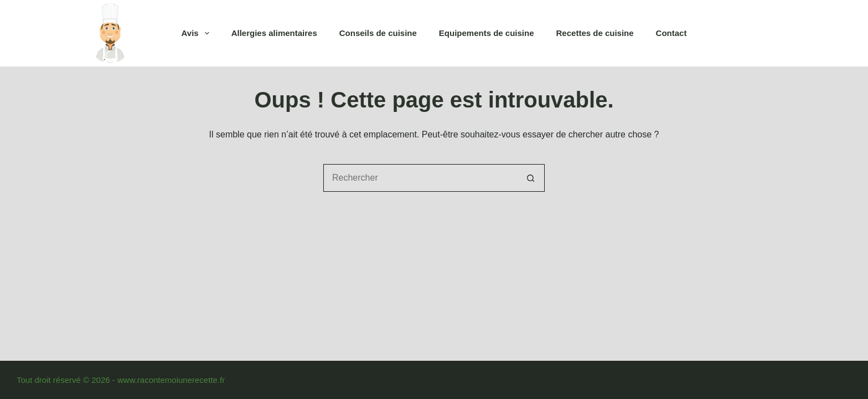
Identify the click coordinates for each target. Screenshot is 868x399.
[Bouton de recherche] (531, 178)
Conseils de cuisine (378, 33)
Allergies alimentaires (274, 33)
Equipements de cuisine (487, 33)
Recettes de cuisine (595, 33)
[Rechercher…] (420, 178)
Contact (671, 33)
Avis (198, 33)
